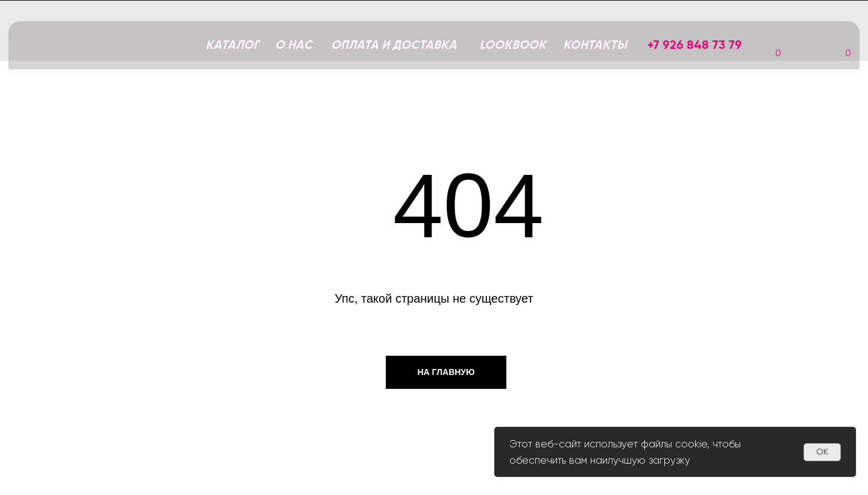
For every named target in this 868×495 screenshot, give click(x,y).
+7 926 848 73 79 (695, 45)
